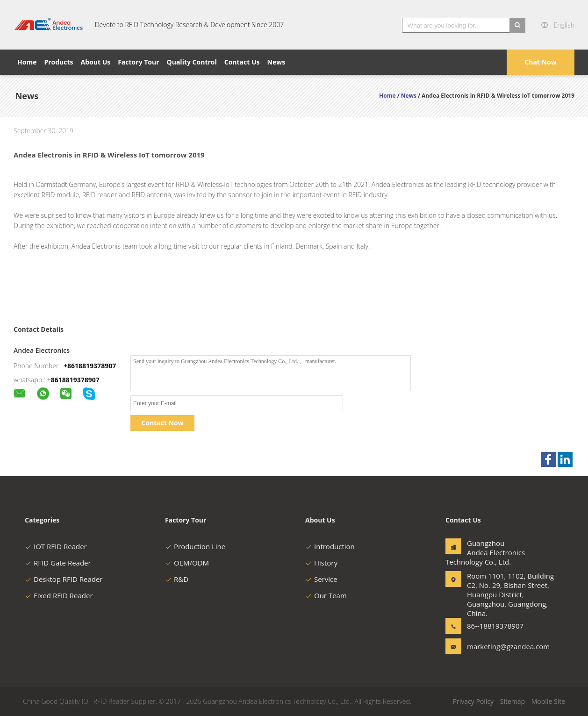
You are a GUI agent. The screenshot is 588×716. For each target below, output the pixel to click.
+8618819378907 (90, 366)
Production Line (195, 546)
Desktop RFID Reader (64, 579)
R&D (177, 579)
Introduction (330, 546)
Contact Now (162, 423)
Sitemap (513, 701)
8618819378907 (75, 380)
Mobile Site (548, 701)
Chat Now (540, 62)
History (321, 563)
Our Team (326, 595)
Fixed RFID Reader (59, 595)
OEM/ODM (187, 563)
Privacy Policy (473, 701)
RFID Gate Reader (58, 563)
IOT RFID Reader (56, 546)
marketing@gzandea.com (496, 646)
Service (321, 579)
